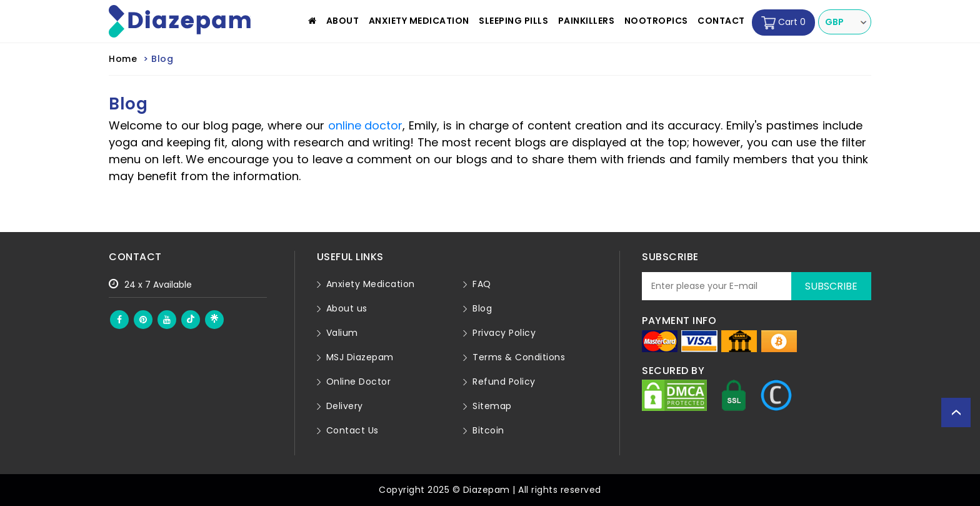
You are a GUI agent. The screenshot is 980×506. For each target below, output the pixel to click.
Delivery (345, 406)
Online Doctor (359, 382)
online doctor (366, 125)
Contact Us (352, 430)
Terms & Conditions (519, 357)
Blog (482, 308)
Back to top (956, 412)
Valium (342, 333)
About (343, 21)
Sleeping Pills (513, 21)
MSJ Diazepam (360, 357)
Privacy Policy (504, 333)
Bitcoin (488, 430)
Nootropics (656, 21)
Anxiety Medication (419, 21)
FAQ (482, 284)
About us (347, 308)
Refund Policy (504, 382)
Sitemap (492, 406)
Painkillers (587, 21)
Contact (721, 21)
